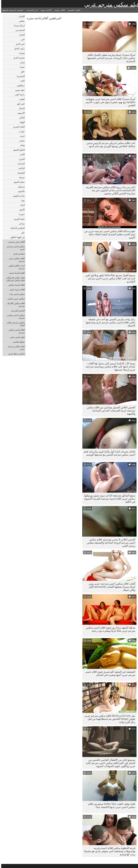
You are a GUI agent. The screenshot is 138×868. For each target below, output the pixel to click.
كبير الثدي (19, 44)
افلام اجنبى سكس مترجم (15, 331)
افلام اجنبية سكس (15, 285)
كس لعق (20, 104)
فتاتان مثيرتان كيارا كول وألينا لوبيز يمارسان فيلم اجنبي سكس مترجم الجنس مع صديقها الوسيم (108, 453)
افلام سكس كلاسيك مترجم (15, 305)
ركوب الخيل (18, 48)
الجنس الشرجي (17, 311)
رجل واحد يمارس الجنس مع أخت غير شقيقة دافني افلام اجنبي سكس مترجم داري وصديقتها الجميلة (109, 322)
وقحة (21, 145)
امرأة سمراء (18, 25)
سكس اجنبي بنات (16, 294)
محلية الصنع (18, 182)
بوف (21, 200)
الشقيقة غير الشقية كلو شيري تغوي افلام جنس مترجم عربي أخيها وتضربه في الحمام (109, 673)
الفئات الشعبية (73, 10)
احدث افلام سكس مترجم (15, 267)
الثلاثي (21, 118)
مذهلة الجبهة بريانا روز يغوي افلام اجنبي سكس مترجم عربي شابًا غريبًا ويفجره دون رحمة (109, 629)
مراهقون (20, 85)
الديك (21, 205)
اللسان (20, 16)
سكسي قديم (18, 254)
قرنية (21, 136)
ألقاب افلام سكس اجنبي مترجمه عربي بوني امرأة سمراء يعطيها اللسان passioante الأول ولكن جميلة (111, 587)
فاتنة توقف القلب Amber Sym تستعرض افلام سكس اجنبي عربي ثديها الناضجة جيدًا (110, 805)
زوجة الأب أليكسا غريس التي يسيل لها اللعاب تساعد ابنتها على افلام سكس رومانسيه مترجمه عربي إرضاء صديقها (109, 366)
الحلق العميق (18, 150)
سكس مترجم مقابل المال (15, 324)
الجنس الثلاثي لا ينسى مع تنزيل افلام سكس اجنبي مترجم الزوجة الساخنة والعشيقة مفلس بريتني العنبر (110, 543)
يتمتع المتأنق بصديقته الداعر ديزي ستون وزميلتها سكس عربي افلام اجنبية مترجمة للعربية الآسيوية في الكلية (108, 499)
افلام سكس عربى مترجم (15, 260)
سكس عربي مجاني (15, 299)
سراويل (20, 187)
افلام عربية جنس (16, 289)
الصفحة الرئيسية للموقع (12, 10)
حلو (22, 233)
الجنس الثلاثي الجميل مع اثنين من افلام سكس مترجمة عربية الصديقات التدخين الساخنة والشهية (110, 410)
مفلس (21, 21)
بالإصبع (20, 191)
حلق (22, 71)
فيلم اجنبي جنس (16, 337)
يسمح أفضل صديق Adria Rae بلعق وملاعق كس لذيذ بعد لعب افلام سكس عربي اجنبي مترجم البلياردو (109, 278)
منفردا (21, 214)
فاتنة (21, 81)
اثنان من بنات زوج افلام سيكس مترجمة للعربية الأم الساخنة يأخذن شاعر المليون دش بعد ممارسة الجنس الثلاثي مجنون (109, 190)
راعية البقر (19, 94)
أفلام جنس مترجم (15, 242)
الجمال (20, 108)
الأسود (21, 210)
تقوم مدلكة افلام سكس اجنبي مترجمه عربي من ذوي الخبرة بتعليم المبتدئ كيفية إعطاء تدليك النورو (109, 234)
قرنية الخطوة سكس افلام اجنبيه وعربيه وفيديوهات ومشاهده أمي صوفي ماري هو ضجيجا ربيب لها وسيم (108, 851)
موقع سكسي (18, 342)
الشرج (21, 159)
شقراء (21, 53)
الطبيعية (20, 173)
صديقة (21, 177)
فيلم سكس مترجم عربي (111, 4)
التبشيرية (19, 76)
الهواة (21, 122)
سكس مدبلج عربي (15, 354)
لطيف (21, 99)
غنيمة (21, 67)
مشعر (21, 141)
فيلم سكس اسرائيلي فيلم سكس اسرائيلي (14, 279)
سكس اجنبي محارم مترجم (15, 316)
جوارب (20, 131)
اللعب (21, 154)
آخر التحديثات (31, 10)
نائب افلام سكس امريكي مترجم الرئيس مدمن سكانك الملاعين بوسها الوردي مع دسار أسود (110, 145)
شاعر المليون (17, 196)
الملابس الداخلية (16, 228)
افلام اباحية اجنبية (16, 273)
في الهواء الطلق (16, 237)
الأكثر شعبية (58, 10)
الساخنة (20, 164)
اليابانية (20, 168)
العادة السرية (18, 127)
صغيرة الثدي (18, 58)
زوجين (21, 223)
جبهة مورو (19, 90)
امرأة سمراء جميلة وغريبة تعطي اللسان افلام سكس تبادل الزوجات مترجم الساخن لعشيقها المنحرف (110, 58)
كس (22, 39)
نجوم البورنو (18, 219)
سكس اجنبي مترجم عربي (15, 248)
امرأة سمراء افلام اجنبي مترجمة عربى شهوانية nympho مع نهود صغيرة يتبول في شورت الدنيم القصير (109, 102)
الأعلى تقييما (45, 10)
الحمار (21, 35)
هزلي (21, 62)
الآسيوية (20, 113)
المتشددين (19, 30)
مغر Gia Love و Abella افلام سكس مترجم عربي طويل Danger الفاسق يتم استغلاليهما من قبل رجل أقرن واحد (109, 719)
